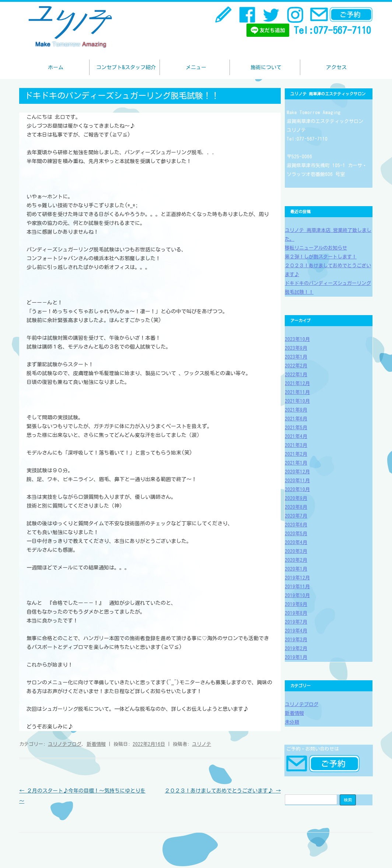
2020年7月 (296, 516)
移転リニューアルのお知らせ (316, 248)
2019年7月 (296, 622)
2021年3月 (296, 445)
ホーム (56, 67)
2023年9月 (296, 348)
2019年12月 (297, 578)
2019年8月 (296, 613)
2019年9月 (296, 604)
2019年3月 (296, 640)
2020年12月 (297, 472)
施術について (266, 67)
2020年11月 (297, 481)
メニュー (196, 67)
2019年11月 (297, 587)
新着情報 (96, 744)
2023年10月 (297, 339)
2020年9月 (296, 498)
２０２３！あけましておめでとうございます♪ (223, 791)
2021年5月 (296, 428)
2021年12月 (297, 383)
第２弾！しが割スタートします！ (321, 257)
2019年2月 (296, 648)
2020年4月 (296, 542)
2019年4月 (296, 631)
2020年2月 (296, 560)
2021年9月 (296, 410)
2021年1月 (296, 463)
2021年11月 (297, 392)
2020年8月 (296, 507)
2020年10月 (297, 489)
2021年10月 (297, 401)
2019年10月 (297, 595)
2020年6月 (296, 525)
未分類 (292, 722)
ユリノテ (202, 744)
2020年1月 (296, 569)
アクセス (336, 67)
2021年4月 (296, 436)
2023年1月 (296, 357)
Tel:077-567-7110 (332, 30)
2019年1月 (296, 657)
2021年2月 (296, 454)
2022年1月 (296, 375)
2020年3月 (296, 551)
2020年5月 (296, 534)
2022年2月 (296, 366)
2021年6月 (296, 419)
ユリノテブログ (65, 744)
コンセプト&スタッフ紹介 (126, 67)
